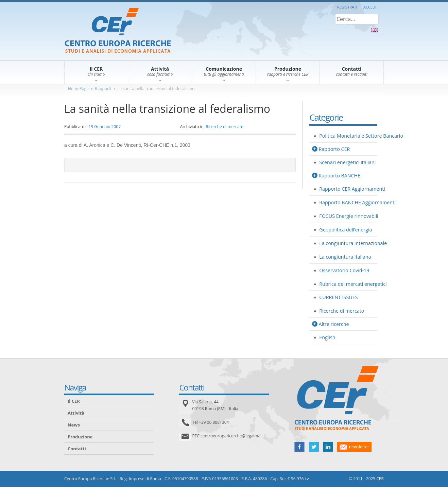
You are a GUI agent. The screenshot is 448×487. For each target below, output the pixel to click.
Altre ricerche (334, 324)
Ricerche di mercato (225, 127)
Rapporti (103, 89)
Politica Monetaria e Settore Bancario (361, 136)
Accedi (370, 7)
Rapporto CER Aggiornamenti (352, 189)
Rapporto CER (334, 149)
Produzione (80, 437)
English (327, 337)
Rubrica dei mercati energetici (353, 284)
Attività (76, 413)
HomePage (78, 89)
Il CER (74, 401)
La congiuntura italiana (345, 257)
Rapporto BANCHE (339, 176)
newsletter (354, 447)
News (74, 425)
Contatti (77, 449)
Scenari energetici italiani (347, 162)
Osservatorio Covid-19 (344, 270)
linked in (328, 447)
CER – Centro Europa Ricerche (118, 31)
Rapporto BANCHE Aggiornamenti (357, 202)
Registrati (347, 7)
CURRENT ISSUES (338, 297)
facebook (299, 447)
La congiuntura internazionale (353, 243)
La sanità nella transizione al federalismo (156, 89)
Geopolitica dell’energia (346, 230)
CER (380, 479)
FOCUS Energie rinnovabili (349, 216)
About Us (374, 30)
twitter (314, 447)
